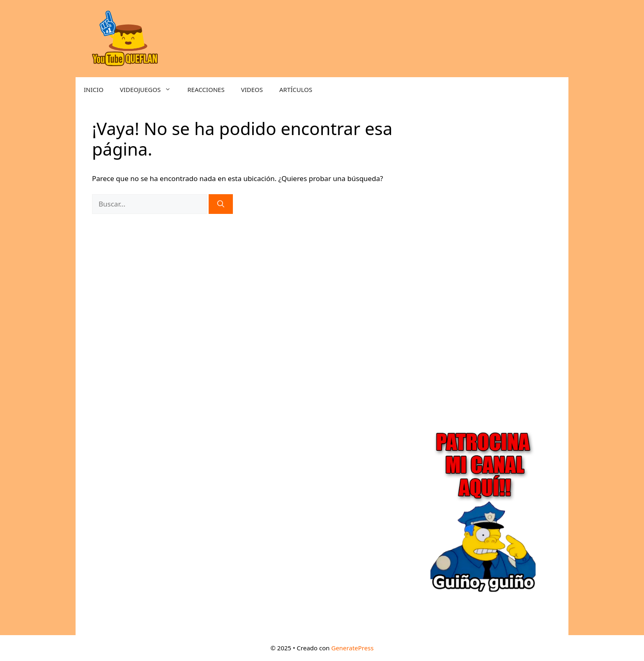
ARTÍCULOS (296, 90)
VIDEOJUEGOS (149, 90)
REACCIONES (206, 90)
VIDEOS (252, 90)
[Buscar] (221, 204)
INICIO (94, 90)
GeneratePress (352, 648)
